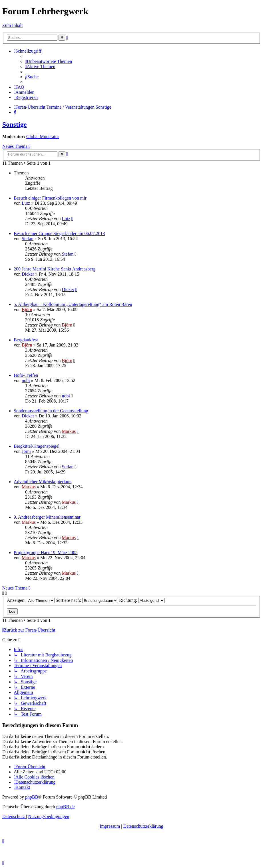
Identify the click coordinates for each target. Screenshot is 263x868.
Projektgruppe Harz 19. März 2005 (46, 553)
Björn (27, 309)
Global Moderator (43, 137)
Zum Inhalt (13, 25)
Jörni (26, 451)
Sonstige (14, 124)
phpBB (32, 797)
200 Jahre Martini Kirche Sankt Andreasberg (55, 269)
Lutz (26, 203)
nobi (26, 380)
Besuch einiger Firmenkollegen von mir (50, 198)
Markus (69, 431)
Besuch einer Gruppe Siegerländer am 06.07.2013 (59, 233)
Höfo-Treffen (26, 375)
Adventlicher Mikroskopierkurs (43, 482)
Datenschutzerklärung (143, 826)
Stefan (28, 239)
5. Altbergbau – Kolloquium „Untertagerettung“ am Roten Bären (73, 304)
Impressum (110, 826)
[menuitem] (49, 61)
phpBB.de (65, 807)
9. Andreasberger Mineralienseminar (47, 517)
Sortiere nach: (87, 600)
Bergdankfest (26, 340)
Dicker (28, 274)
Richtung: (142, 600)
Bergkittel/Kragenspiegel (37, 446)
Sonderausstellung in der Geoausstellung (51, 411)
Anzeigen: (31, 600)
